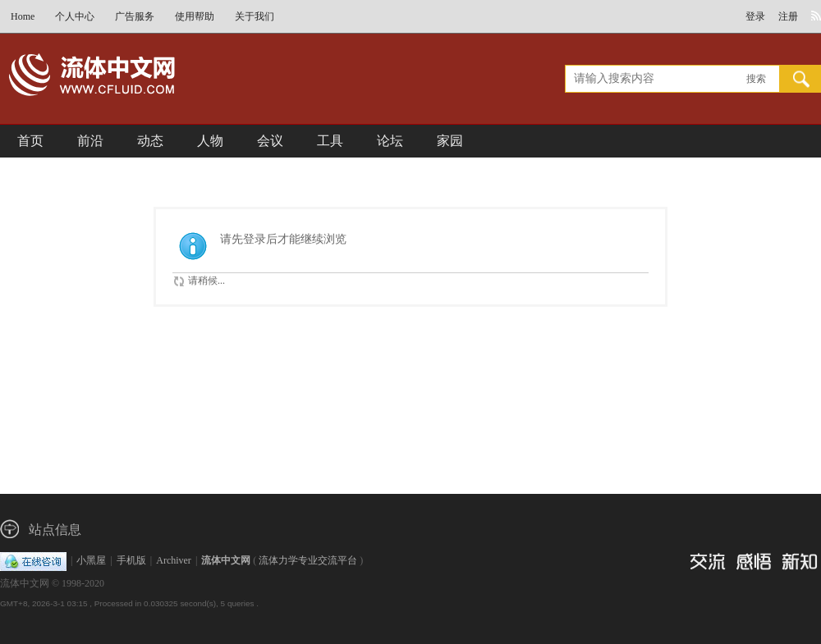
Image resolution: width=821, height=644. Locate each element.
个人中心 (75, 16)
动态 (150, 141)
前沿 (90, 141)
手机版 (131, 560)
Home (23, 16)
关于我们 (255, 16)
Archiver (174, 560)
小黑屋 (91, 560)
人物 (210, 141)
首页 (30, 141)
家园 (450, 141)
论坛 (390, 141)
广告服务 (135, 16)
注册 (788, 16)
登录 (755, 16)
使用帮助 (195, 16)
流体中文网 (226, 560)
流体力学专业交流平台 (308, 560)
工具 (330, 141)
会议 (270, 141)
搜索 (756, 79)
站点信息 (55, 530)
